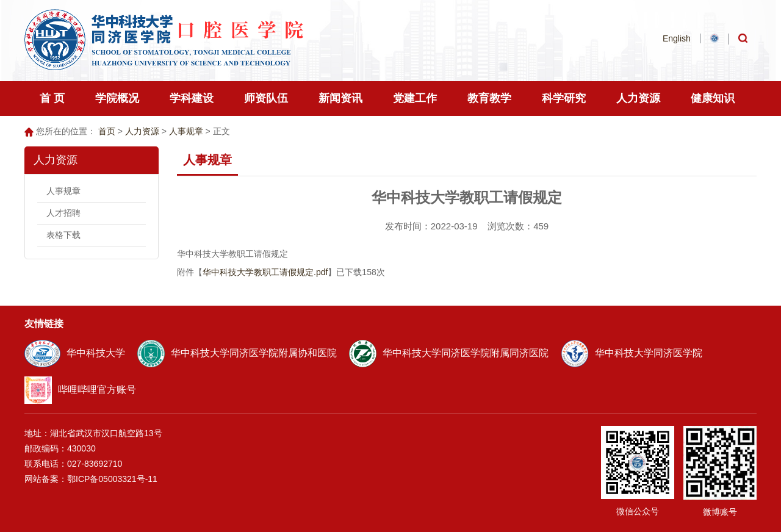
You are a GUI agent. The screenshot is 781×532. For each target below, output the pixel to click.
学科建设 (192, 98)
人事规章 (186, 131)
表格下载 (63, 235)
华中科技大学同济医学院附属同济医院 (449, 353)
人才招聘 (63, 213)
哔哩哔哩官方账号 (80, 390)
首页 (107, 131)
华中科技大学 (75, 353)
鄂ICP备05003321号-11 (112, 479)
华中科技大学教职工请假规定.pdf (265, 272)
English (677, 38)
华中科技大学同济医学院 (632, 353)
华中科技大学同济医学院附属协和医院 (237, 353)
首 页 (52, 98)
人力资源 (142, 131)
